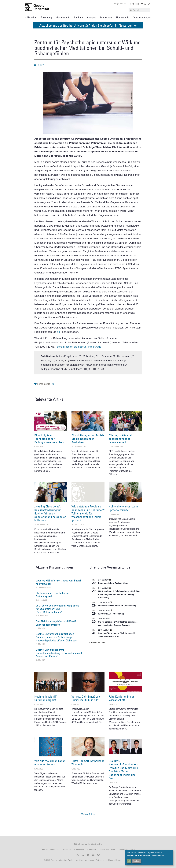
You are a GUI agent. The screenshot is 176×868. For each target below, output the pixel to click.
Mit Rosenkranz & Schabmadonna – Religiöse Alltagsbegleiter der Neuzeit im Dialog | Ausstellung (119, 594)
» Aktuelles (31, 17)
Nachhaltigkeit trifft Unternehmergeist (46, 698)
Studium (78, 17)
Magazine (120, 3)
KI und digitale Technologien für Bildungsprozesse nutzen (49, 439)
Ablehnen (136, 861)
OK (129, 861)
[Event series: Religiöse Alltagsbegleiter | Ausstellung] (110, 588)
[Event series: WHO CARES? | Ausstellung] (111, 611)
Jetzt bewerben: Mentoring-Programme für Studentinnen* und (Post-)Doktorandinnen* (58, 609)
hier (59, 332)
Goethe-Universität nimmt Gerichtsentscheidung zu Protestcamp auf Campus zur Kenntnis (59, 653)
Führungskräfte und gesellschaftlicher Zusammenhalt (120, 439)
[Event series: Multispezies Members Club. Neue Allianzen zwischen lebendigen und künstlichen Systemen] (111, 602)
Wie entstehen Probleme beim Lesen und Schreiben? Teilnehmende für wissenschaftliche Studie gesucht (88, 513)
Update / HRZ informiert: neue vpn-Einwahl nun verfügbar (59, 582)
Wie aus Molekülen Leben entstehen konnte (50, 763)
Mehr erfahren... (158, 855)
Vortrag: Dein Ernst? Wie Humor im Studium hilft (86, 698)
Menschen (106, 17)
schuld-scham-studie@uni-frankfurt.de (79, 347)
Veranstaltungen (142, 17)
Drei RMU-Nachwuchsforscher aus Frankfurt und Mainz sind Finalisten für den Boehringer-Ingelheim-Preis (123, 770)
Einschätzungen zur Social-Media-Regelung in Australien (88, 439)
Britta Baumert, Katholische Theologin (88, 763)
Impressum (89, 860)
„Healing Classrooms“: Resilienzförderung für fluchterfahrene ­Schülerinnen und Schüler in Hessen (50, 513)
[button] (88, 814)
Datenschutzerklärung (105, 860)
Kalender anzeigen (97, 642)
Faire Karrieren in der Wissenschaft (121, 698)
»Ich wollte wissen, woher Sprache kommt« (124, 508)
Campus (92, 17)
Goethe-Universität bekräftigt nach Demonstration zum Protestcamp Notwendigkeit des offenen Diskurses (56, 637)
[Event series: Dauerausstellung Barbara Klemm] (110, 580)
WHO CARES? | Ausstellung (111, 614)
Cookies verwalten (124, 860)
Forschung (46, 17)
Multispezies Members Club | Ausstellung (117, 606)
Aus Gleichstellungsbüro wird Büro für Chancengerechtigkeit (57, 623)
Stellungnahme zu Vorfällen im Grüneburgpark (52, 595)
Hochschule (123, 17)
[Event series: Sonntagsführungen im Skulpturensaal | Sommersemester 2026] (111, 630)
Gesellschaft (63, 17)
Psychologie (44, 384)
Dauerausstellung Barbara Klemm (114, 583)
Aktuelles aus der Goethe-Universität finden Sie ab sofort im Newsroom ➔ (88, 25)
